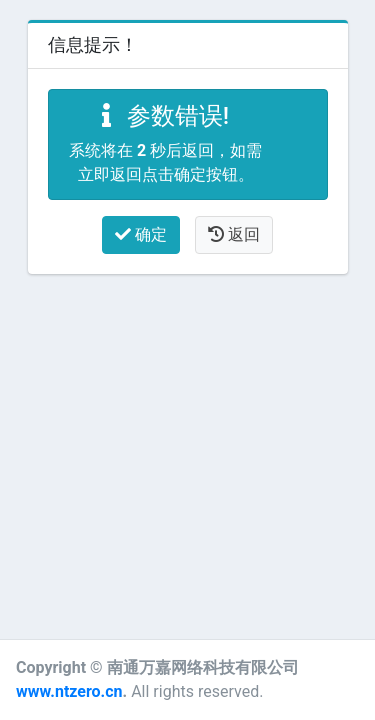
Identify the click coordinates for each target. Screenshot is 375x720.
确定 (141, 234)
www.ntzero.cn (69, 691)
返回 (234, 234)
